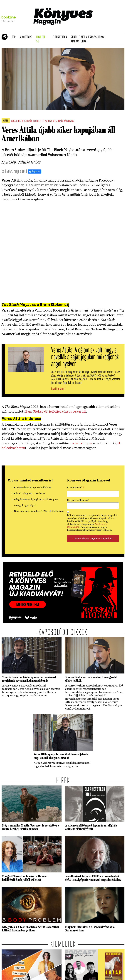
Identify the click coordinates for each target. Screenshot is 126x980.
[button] (3, 39)
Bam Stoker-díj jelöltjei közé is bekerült (56, 412)
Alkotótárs (27, 37)
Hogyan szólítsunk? (78, 500)
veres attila (16, 121)
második (67, 121)
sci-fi (42, 121)
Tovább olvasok (58, 389)
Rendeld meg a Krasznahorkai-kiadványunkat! (89, 39)
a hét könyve (82, 443)
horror (36, 121)
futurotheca (61, 37)
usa (73, 121)
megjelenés (27, 121)
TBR (15, 37)
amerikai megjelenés (54, 121)
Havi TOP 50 (43, 39)
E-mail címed (75, 488)
